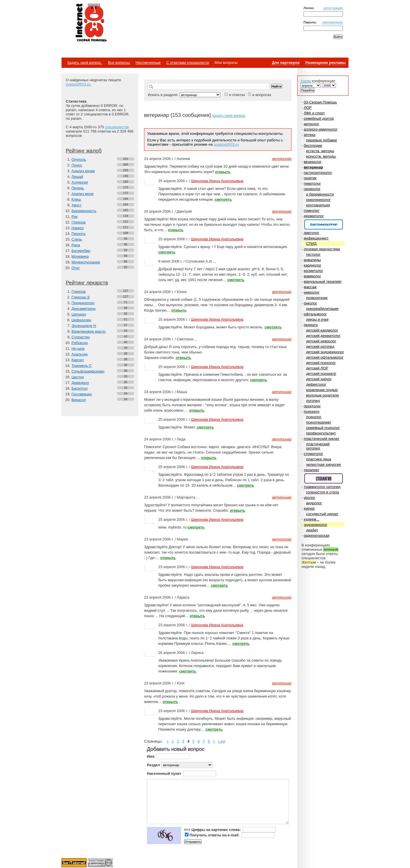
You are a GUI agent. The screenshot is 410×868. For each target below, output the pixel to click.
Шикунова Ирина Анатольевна (217, 181)
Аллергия (80, 182)
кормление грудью (322, 390)
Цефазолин (81, 320)
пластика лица (319, 459)
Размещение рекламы (325, 63)
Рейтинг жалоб (84, 151)
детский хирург (319, 379)
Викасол (79, 400)
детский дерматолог (323, 336)
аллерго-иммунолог (321, 129)
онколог (310, 303)
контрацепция (318, 205)
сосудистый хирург (322, 514)
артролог (311, 124)
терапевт (311, 470)
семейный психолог (323, 428)
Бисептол (80, 388)
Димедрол (80, 383)
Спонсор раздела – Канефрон (324, 224)
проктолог (312, 406)
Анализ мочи (82, 194)
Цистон (78, 377)
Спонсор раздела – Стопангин (324, 478)
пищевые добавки (321, 140)
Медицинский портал (91, 23)
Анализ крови (83, 171)
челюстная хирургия (323, 465)
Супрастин (81, 337)
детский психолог (321, 363)
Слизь (77, 239)
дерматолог (314, 216)
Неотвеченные (148, 63)
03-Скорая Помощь (320, 102)
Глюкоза (79, 222)
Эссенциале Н (84, 326)
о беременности (320, 194)
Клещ (76, 199)
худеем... (311, 519)
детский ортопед (320, 346)
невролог (312, 292)
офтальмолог (315, 314)
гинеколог (312, 189)
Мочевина (80, 256)
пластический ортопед (318, 446)
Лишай (77, 177)
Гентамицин (82, 394)
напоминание (332, 22)
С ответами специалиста (187, 63)
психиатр (312, 411)
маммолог (312, 276)
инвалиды (312, 260)
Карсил (78, 360)
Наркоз (78, 228)
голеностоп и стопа (323, 492)
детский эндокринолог (325, 352)
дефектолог (316, 384)
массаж (310, 287)
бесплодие (313, 146)
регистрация (333, 8)
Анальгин (80, 354)
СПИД (311, 244)
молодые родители (322, 395)
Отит (76, 268)
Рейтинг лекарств (87, 283)
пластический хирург (322, 439)
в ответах (237, 95)
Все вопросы (119, 63)
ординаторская (317, 535)
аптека (310, 135)
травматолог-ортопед (322, 487)
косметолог (313, 271)
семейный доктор (319, 118)
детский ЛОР (317, 368)
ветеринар (313, 167)
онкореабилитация (322, 309)
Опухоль (79, 159)
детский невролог (321, 341)
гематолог (312, 183)
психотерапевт (319, 422)
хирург (309, 508)
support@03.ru (78, 84)
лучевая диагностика (322, 249)
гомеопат (312, 211)
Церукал (79, 314)
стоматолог (313, 454)
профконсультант (321, 433)
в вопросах (262, 95)
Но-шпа (78, 348)
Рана (76, 245)
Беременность (84, 211)
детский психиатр (321, 374)
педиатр (311, 325)
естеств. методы (320, 151)
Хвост (76, 205)
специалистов (117, 127)
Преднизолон (83, 303)
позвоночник (317, 298)
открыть (223, 172)
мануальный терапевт (323, 281)
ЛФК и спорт (314, 113)
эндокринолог (316, 525)
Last (222, 741)
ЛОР (308, 108)
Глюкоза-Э (80, 297)
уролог (309, 498)
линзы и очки (317, 319)
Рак (74, 217)
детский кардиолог (322, 330)
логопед (313, 401)
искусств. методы (321, 156)
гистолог (313, 254)
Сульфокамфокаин (88, 371)
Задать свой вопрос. (85, 63)
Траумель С (82, 366)
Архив (306, 81)
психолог (314, 417)
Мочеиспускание (86, 262)
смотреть (223, 199)
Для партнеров (286, 63)
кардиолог (313, 265)
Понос (77, 165)
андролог (314, 503)
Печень (78, 188)
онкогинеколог (318, 200)
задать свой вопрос (229, 116)
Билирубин (81, 251)
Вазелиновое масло (89, 331)
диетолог (311, 233)
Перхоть (79, 234)
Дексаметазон (83, 309)
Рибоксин (80, 343)
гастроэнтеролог (318, 173)
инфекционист (316, 238)
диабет (312, 530)
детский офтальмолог (325, 357)
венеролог (313, 162)
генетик (310, 178)
